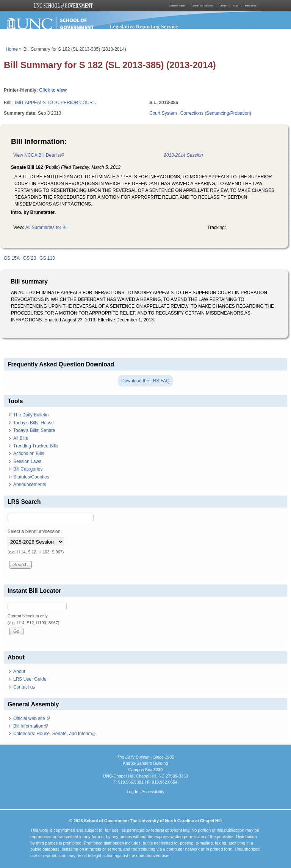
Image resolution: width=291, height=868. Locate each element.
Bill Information (31, 726)
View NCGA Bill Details (39, 155)
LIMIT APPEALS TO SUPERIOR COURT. (54, 103)
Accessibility (153, 792)
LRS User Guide (30, 679)
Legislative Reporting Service (144, 26)
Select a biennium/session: (35, 531)
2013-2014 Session (183, 155)
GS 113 (47, 258)
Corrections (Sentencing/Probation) (216, 113)
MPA (236, 6)
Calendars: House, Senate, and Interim (55, 734)
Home (12, 49)
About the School (177, 6)
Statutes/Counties (31, 477)
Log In (132, 792)
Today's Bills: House (34, 423)
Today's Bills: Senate (34, 430)
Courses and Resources (202, 6)
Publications (250, 6)
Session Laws (27, 461)
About (19, 672)
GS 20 (30, 258)
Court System (163, 113)
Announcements (30, 485)
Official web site (31, 718)
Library (223, 6)
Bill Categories (28, 469)
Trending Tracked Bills (36, 446)
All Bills (21, 438)
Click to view (53, 90)
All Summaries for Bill (47, 228)
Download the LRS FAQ (145, 381)
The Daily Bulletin (31, 415)
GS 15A (12, 258)
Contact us (24, 687)
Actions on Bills (29, 453)
